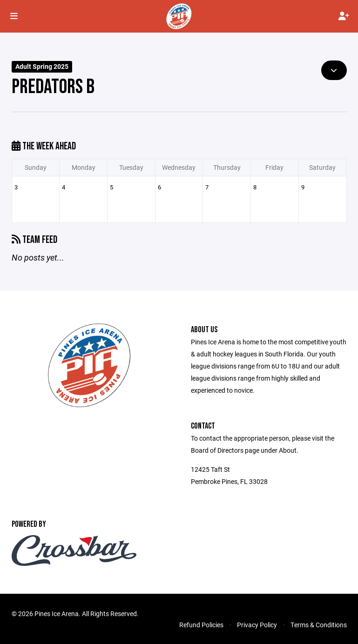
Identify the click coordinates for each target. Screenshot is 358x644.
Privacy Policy (257, 625)
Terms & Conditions (319, 625)
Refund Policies (201, 625)
